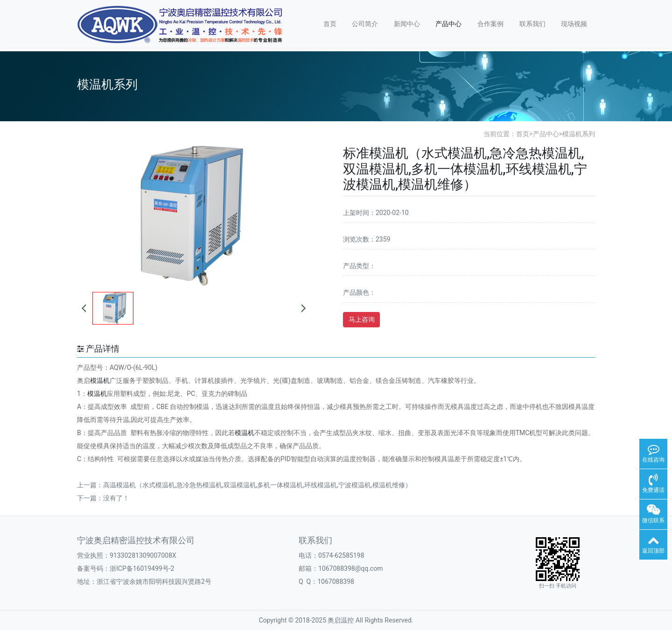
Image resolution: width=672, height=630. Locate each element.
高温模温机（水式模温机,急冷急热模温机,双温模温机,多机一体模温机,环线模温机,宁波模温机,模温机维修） (257, 485)
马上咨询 (362, 319)
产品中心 (448, 24)
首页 (330, 24)
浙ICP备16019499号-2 (142, 568)
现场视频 (574, 24)
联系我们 (532, 24)
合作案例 (490, 24)
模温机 (100, 381)
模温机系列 (579, 134)
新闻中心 (407, 24)
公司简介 (365, 24)
